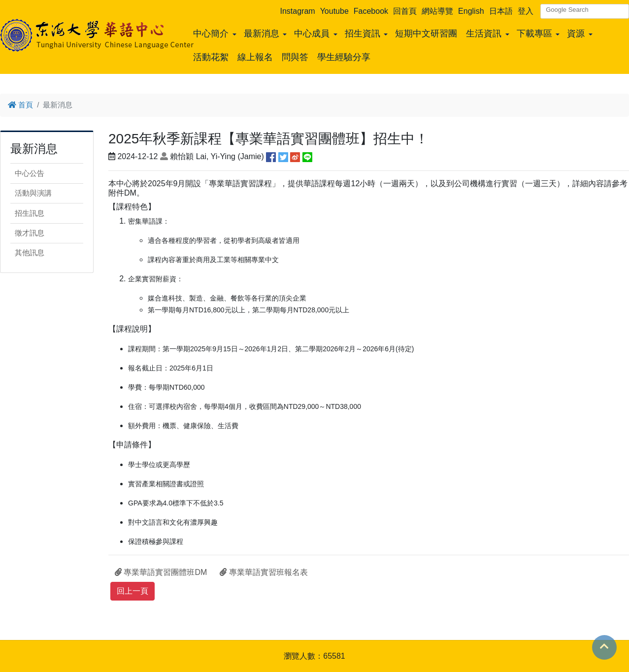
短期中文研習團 (426, 34)
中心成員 (312, 34)
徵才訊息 (30, 233)
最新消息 (262, 34)
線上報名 (255, 57)
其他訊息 (30, 252)
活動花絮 (211, 57)
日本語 (501, 11)
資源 (576, 34)
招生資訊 (363, 34)
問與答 (295, 57)
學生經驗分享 (344, 57)
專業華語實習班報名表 (264, 572)
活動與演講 (33, 193)
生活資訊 (484, 34)
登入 (526, 11)
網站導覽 (437, 11)
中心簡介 (211, 34)
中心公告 (30, 173)
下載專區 (534, 34)
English (471, 11)
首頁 (20, 105)
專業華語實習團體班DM (161, 572)
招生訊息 (30, 213)
